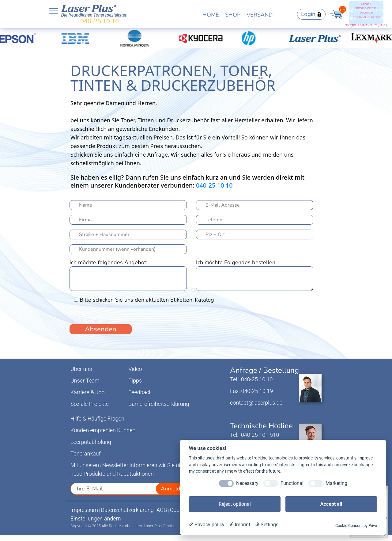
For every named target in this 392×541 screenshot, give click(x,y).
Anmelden (174, 489)
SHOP (233, 15)
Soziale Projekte (90, 404)
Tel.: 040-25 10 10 (251, 379)
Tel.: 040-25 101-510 (254, 435)
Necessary (247, 483)
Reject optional (235, 504)
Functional (292, 483)
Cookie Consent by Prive (356, 526)
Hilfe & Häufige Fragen (97, 419)
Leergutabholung (91, 442)
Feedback (140, 392)
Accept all (331, 504)
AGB (162, 510)
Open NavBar (54, 11)
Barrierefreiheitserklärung (159, 404)
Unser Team (85, 381)
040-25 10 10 (100, 21)
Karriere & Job (87, 392)
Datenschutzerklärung (127, 510)
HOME (211, 15)
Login (311, 14)
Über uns (81, 369)
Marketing (336, 483)
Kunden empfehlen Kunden (103, 430)
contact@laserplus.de (256, 403)
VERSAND (260, 15)
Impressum (84, 510)
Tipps (135, 381)
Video (135, 369)
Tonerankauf (86, 453)
